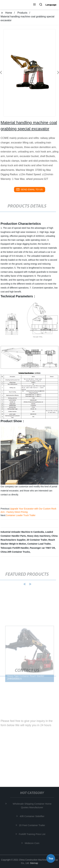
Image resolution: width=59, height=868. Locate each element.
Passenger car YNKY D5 (42, 548)
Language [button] (51, 5)
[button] (34, 5)
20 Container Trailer (37, 540)
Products (22, 13)
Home (9, 13)
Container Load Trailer (39, 544)
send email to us (30, 189)
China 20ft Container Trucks (15, 552)
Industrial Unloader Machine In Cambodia (22, 532)
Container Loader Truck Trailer (21, 515)
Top (51, 859)
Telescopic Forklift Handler (15, 548)
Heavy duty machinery (39, 536)
